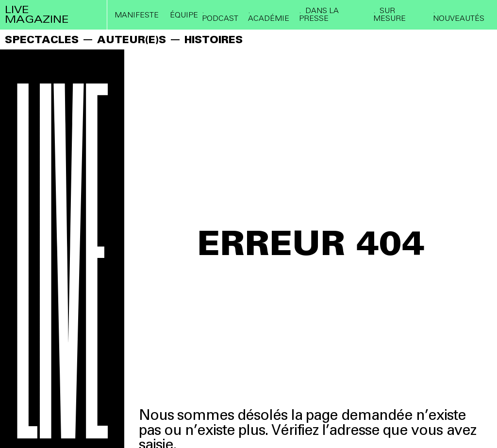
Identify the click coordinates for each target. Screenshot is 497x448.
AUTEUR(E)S (132, 40)
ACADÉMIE (269, 18)
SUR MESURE (389, 15)
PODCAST (220, 18)
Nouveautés (459, 18)
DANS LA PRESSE (319, 15)
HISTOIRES (214, 40)
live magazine (37, 15)
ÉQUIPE (184, 15)
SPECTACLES (42, 40)
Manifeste (137, 15)
